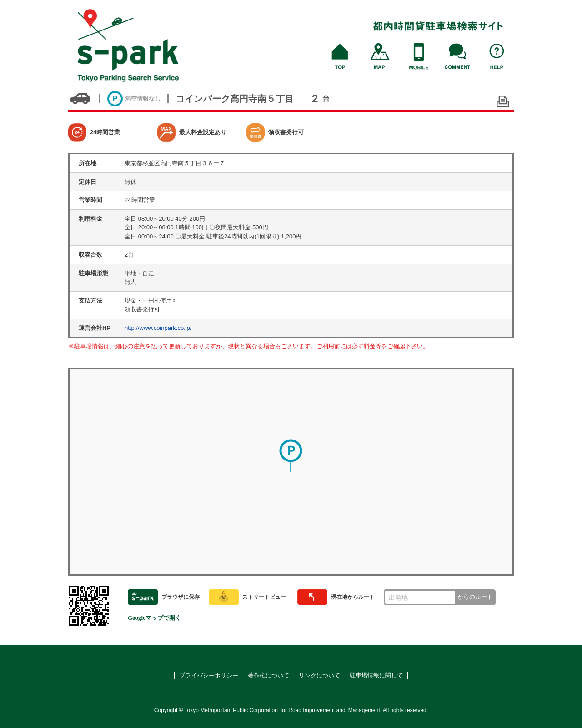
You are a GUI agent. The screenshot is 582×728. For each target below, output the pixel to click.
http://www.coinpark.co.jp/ (158, 328)
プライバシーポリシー (209, 675)
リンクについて (319, 675)
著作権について (268, 675)
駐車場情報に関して (376, 675)
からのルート (475, 597)
